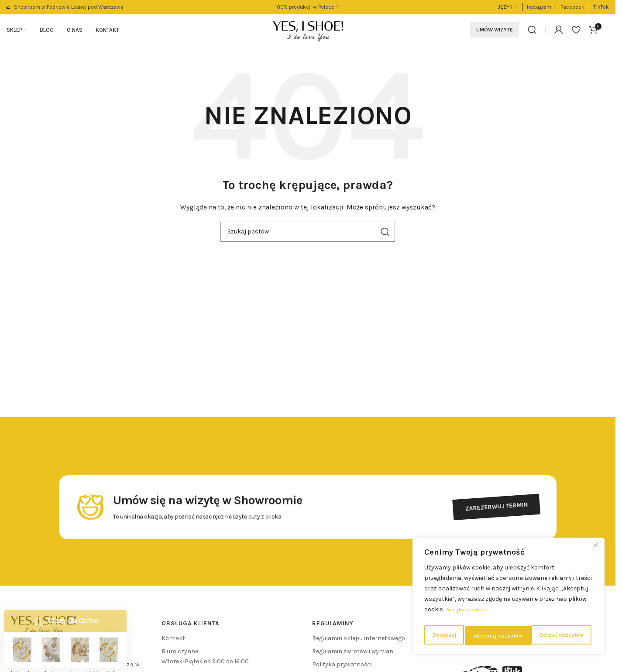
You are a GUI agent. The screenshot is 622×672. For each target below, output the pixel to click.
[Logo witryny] (308, 31)
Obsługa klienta (191, 626)
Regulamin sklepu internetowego (359, 641)
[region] (509, 598)
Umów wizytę (495, 31)
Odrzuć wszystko (494, 636)
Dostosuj (443, 636)
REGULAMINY (333, 626)
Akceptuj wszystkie (560, 636)
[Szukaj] (532, 31)
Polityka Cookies (469, 614)
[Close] (595, 549)
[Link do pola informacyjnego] (65, 7)
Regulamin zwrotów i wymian (353, 654)
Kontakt (173, 641)
